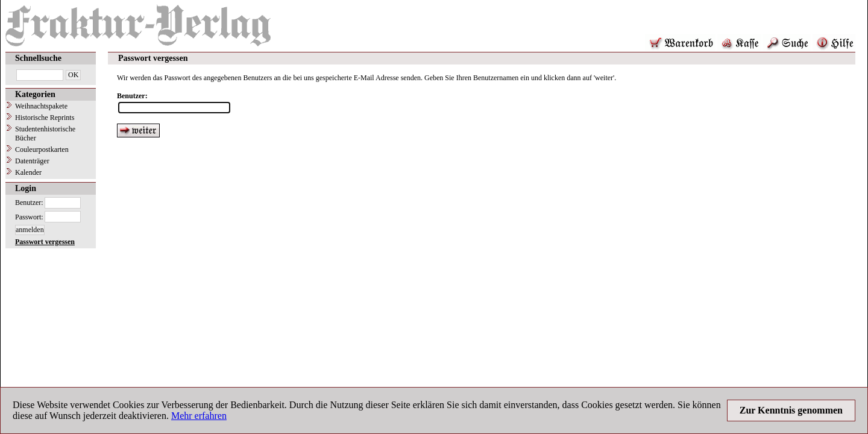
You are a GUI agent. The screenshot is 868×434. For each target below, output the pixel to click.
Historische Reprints (45, 118)
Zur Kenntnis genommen (791, 410)
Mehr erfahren (199, 416)
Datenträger (32, 161)
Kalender (28, 172)
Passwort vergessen (45, 242)
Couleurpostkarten (42, 149)
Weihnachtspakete (41, 106)
